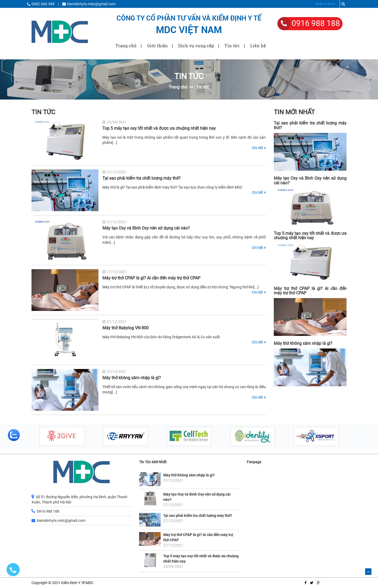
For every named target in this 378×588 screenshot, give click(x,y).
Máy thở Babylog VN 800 (125, 328)
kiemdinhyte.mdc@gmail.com (91, 4)
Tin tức (232, 46)
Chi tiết (259, 148)
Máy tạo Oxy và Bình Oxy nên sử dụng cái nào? (146, 228)
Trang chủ (126, 46)
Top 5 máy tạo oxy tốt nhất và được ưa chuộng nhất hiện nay (159, 128)
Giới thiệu (157, 46)
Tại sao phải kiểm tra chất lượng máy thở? (141, 178)
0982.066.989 (43, 4)
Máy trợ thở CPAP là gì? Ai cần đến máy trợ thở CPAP (151, 278)
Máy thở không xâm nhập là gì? (132, 378)
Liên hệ (258, 46)
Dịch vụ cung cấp (196, 46)
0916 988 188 (316, 23)
